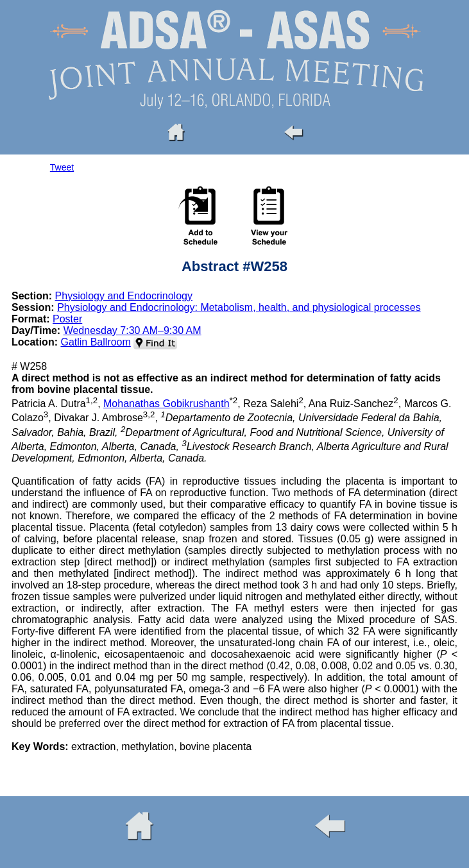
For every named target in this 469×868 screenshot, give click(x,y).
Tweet (62, 167)
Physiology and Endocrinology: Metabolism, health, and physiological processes (239, 307)
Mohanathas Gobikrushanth (166, 404)
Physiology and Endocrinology (124, 296)
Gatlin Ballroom (95, 342)
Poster (67, 319)
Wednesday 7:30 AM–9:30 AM (132, 330)
